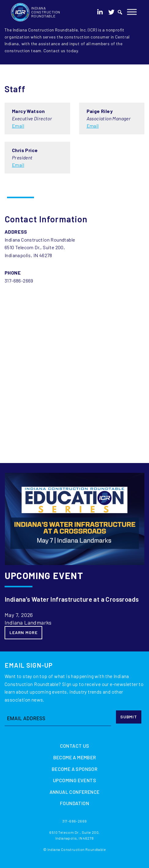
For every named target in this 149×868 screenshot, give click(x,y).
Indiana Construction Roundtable (46, 12)
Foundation (74, 803)
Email (18, 126)
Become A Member (75, 757)
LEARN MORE (23, 632)
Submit (129, 717)
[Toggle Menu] (132, 12)
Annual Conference (75, 792)
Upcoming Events (74, 780)
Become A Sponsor (74, 769)
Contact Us (75, 746)
